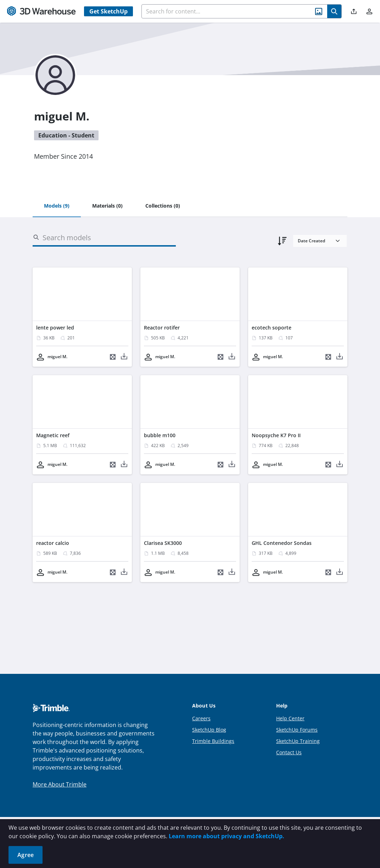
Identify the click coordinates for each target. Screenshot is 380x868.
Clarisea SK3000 (163, 543)
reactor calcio (53, 543)
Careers (201, 718)
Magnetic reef (53, 435)
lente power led (55, 328)
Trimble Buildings (213, 741)
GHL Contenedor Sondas (282, 543)
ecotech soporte (272, 328)
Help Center (290, 718)
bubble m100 (160, 435)
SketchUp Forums (297, 730)
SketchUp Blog (209, 730)
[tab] (57, 206)
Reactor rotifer (162, 328)
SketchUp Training (298, 741)
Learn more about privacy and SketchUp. (227, 836)
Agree (26, 855)
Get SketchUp (108, 11)
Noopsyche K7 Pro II (276, 435)
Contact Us (289, 752)
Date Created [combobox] (311, 241)
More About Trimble (60, 784)
